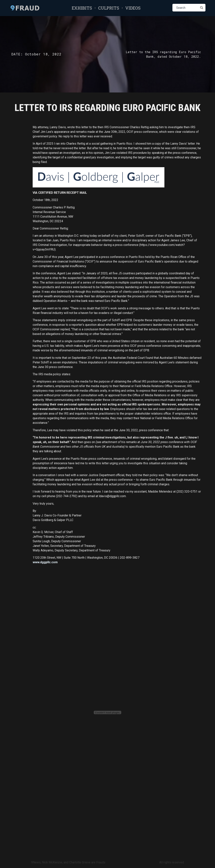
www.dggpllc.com (45, 562)
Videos (133, 8)
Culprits (109, 8)
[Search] (202, 8)
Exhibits (82, 8)
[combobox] (185, 8)
